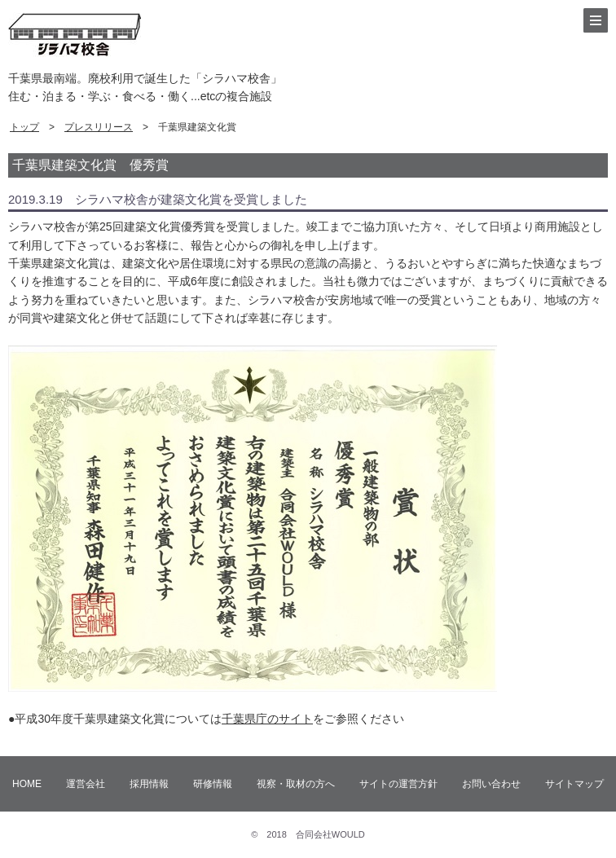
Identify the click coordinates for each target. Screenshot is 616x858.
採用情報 (149, 784)
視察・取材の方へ (296, 784)
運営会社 (86, 784)
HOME (27, 784)
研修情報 (213, 784)
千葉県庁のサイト (267, 719)
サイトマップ (574, 784)
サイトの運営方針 (398, 784)
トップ (24, 127)
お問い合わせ (491, 784)
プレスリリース (99, 127)
